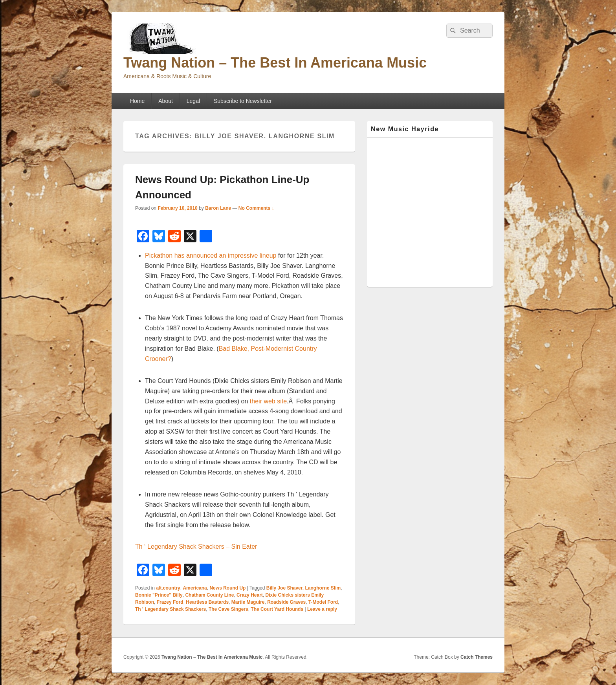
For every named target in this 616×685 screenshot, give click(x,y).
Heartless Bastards (207, 602)
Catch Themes (477, 657)
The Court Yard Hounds (277, 609)
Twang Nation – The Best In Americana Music (275, 63)
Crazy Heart (250, 595)
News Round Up (227, 588)
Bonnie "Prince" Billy (159, 595)
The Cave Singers (228, 609)
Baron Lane (218, 208)
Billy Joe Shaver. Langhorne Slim (303, 588)
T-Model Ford (323, 602)
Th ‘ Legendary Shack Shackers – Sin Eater (196, 547)
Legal (193, 101)
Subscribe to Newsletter (243, 101)
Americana (195, 588)
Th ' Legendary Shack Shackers (170, 609)
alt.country (168, 588)
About (166, 101)
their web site (268, 401)
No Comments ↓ (256, 208)
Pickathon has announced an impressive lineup (211, 256)
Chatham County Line (209, 595)
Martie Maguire (248, 602)
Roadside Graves (286, 602)
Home (137, 101)
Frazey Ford (170, 602)
